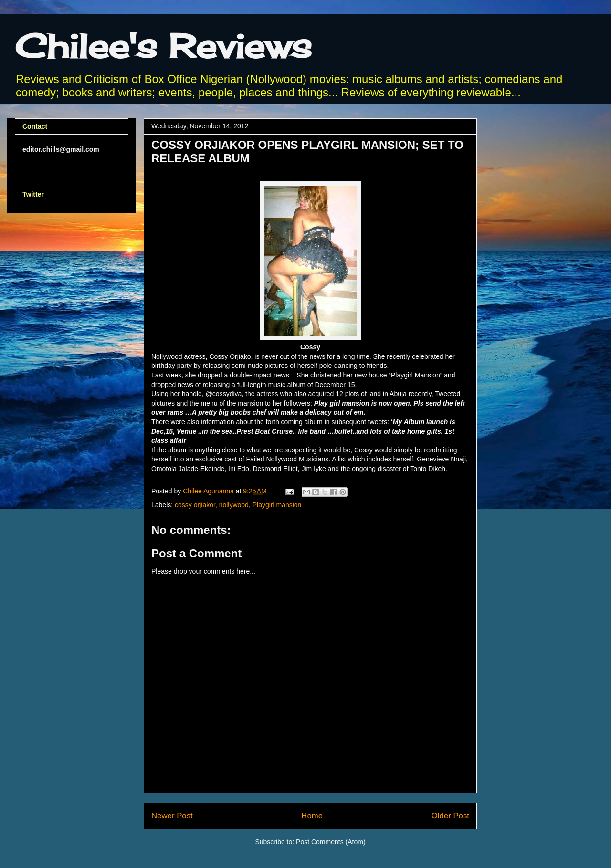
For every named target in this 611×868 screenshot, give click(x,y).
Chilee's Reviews (163, 46)
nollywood (234, 505)
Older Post (450, 816)
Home (312, 816)
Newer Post (172, 816)
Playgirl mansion (277, 505)
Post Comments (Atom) (331, 842)
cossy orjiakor (195, 505)
